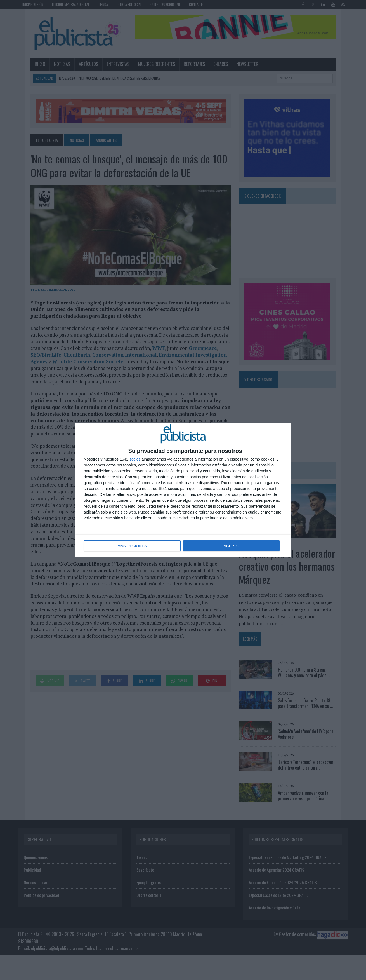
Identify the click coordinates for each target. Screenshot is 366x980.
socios (135, 459)
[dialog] (183, 490)
